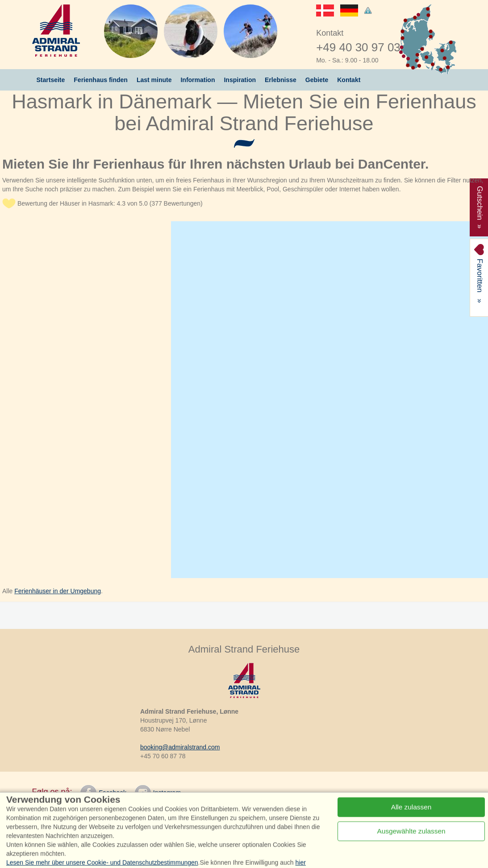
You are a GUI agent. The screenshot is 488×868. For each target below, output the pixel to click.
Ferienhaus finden (101, 80)
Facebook (103, 793)
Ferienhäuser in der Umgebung (58, 591)
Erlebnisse (281, 80)
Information (198, 80)
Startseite (51, 80)
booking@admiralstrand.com (180, 747)
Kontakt (349, 80)
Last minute (154, 80)
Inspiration (240, 80)
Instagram (158, 793)
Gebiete (317, 80)
